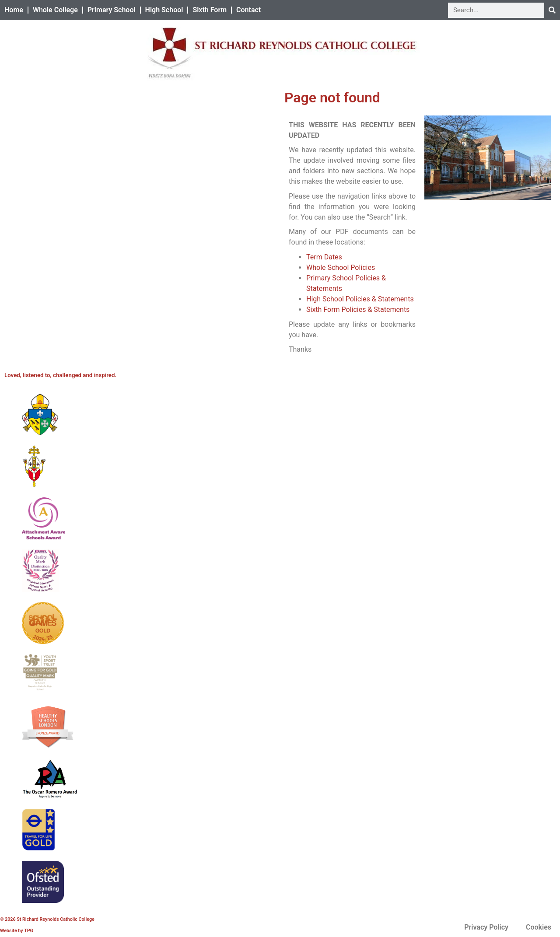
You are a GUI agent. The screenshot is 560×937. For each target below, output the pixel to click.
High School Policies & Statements (360, 299)
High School (164, 10)
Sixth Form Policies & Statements (358, 309)
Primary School (112, 10)
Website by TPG (17, 931)
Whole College (55, 10)
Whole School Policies (341, 267)
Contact (248, 10)
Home (14, 10)
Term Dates (324, 257)
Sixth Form (210, 10)
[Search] (552, 10)
